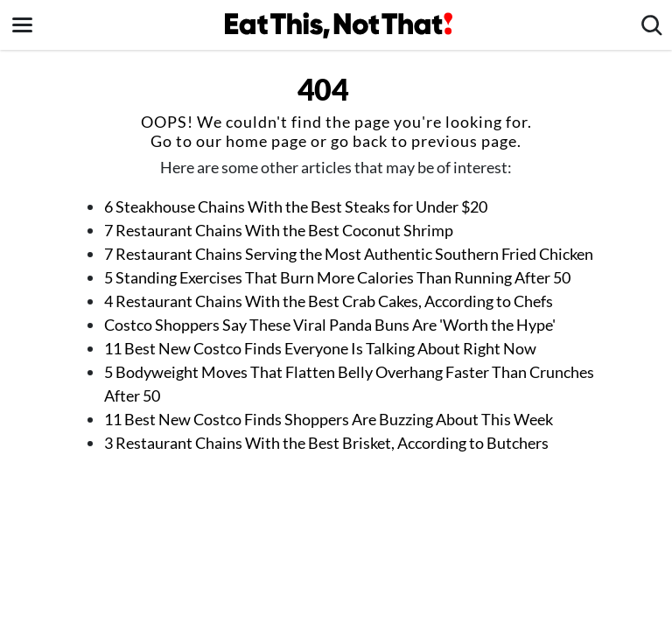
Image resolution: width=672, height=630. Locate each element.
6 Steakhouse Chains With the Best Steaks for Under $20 (296, 206)
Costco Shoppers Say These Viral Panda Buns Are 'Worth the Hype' (330, 325)
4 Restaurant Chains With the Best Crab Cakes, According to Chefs (329, 301)
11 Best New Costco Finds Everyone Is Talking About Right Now (320, 348)
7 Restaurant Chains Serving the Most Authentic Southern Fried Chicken (349, 254)
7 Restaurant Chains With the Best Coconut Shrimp (279, 230)
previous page (464, 141)
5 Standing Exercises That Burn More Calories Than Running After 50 (337, 277)
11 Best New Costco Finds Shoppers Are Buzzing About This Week (329, 419)
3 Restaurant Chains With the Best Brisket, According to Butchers (326, 443)
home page (266, 141)
